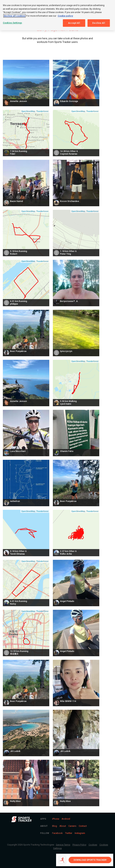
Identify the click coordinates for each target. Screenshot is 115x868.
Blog (55, 826)
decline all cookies (14, 16)
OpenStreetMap (28, 111)
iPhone (56, 819)
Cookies (93, 845)
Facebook (57, 833)
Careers (72, 826)
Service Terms (63, 845)
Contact (83, 826)
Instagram (80, 833)
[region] (57, 15)
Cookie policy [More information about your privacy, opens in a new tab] (65, 16)
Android (66, 819)
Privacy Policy (79, 845)
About (63, 826)
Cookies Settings (12, 23)
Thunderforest (42, 111)
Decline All (99, 23)
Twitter (69, 833)
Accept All (74, 23)
